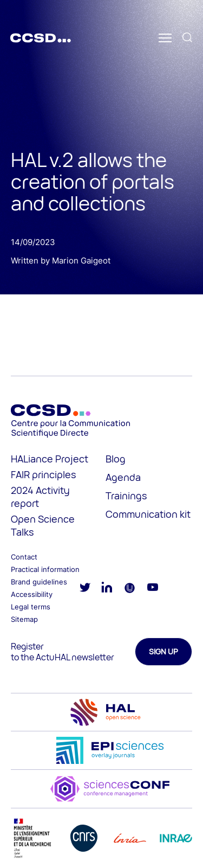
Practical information (45, 569)
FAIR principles (43, 474)
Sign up (163, 651)
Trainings (126, 496)
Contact (24, 557)
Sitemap (24, 619)
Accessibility (32, 594)
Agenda (123, 477)
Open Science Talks (43, 525)
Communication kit (148, 514)
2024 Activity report (40, 497)
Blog (116, 459)
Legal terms (31, 607)
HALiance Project (50, 459)
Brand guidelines (39, 582)
